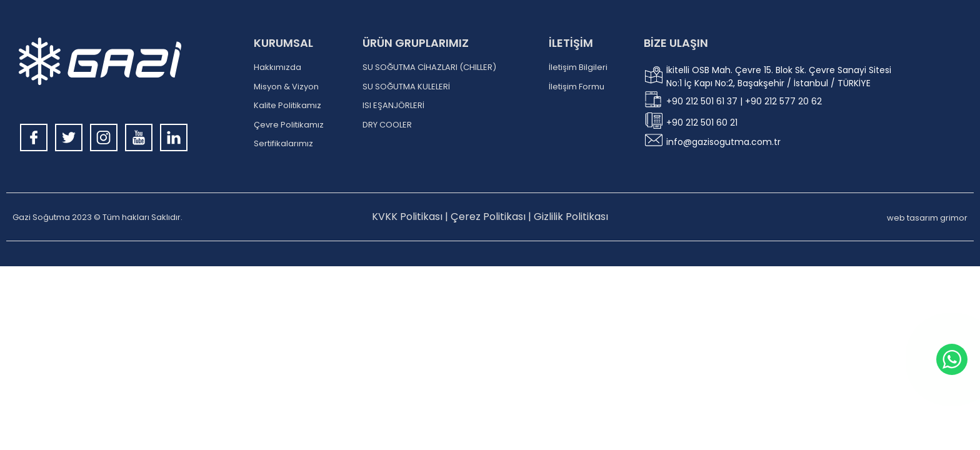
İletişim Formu (577, 87)
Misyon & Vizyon (286, 87)
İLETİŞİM (571, 43)
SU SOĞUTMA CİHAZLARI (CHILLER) (429, 67)
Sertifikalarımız (283, 144)
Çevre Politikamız (289, 125)
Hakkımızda (277, 67)
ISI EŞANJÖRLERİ (393, 106)
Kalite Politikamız (287, 106)
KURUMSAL (283, 43)
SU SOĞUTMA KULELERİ (406, 87)
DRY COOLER (387, 125)
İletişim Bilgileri (578, 67)
